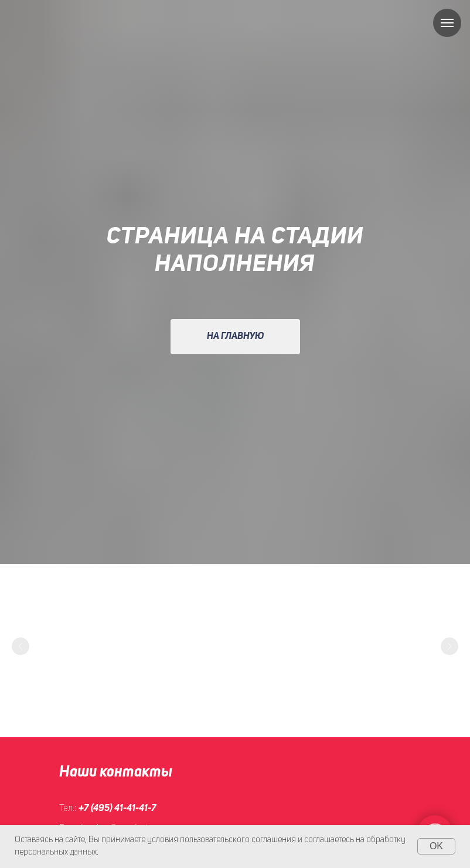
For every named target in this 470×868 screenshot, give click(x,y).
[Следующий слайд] (449, 646)
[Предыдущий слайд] (21, 646)
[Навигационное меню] (447, 23)
